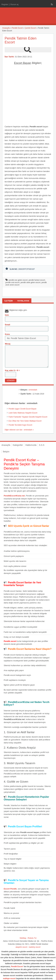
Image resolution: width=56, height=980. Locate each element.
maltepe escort (9, 979)
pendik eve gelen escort (18, 280)
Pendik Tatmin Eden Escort (21, 40)
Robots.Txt (32, 938)
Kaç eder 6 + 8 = (12, 370)
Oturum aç (14, 4)
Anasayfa (6, 28)
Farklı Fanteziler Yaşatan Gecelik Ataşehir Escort (28, 417)
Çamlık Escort (30, 28)
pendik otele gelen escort (30, 282)
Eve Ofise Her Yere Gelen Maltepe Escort (25, 421)
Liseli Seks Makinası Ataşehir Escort (23, 413)
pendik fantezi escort (37, 280)
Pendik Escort (17, 28)
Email (8, 325)
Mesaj (8, 344)
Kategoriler (18, 445)
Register (5, 4)
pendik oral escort (12, 282)
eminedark (33, 390)
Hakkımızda (31, 445)
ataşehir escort (21, 947)
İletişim (6, 452)
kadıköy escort (35, 947)
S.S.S (42, 445)
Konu (7, 334)
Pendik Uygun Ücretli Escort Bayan (22, 409)
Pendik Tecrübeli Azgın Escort (20, 425)
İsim (7, 315)
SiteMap (23, 938)
